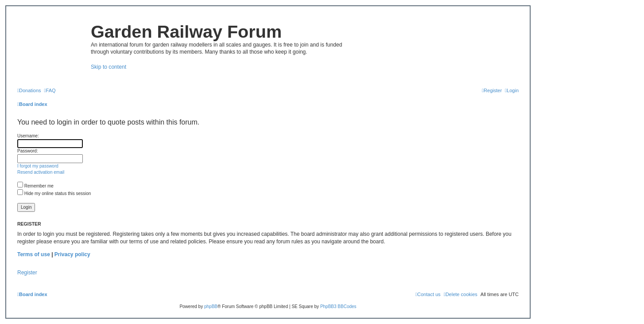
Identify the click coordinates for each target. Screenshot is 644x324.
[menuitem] (29, 90)
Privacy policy (72, 254)
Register (27, 273)
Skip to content (109, 67)
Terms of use (34, 254)
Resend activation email (41, 172)
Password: (28, 151)
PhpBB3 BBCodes (338, 306)
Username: (28, 136)
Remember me (35, 186)
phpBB (211, 306)
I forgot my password (38, 166)
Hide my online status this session (54, 193)
